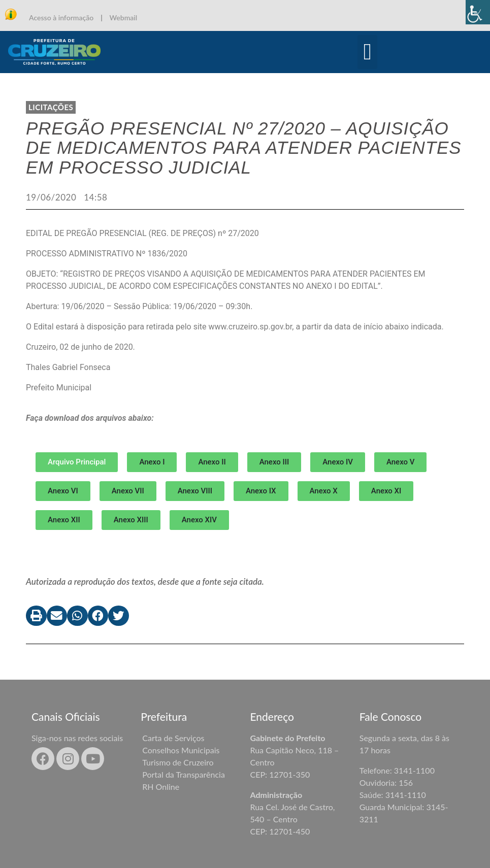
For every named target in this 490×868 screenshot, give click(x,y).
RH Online (161, 787)
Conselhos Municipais (181, 750)
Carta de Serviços (173, 738)
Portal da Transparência (184, 774)
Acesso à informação (61, 18)
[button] (367, 52)
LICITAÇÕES (51, 107)
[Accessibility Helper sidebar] (478, 12)
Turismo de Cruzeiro (178, 762)
